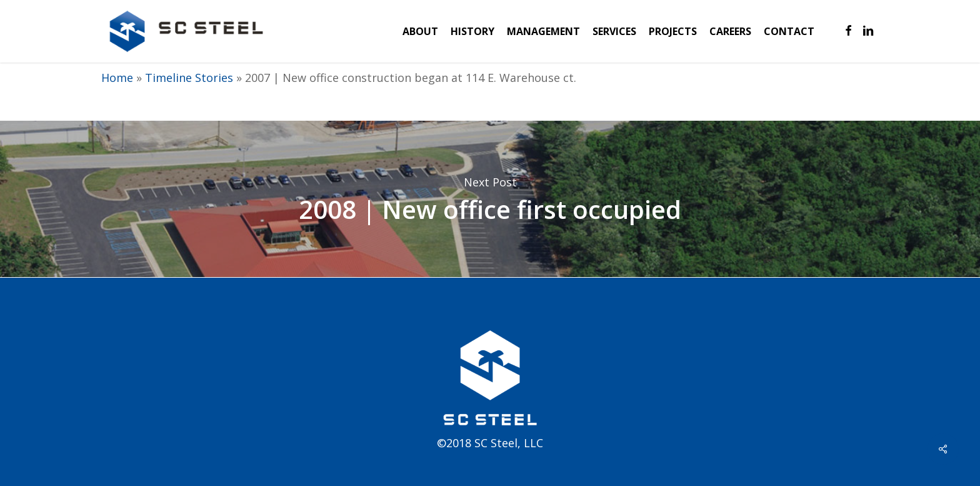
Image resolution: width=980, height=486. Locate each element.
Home (117, 78)
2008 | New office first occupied (490, 199)
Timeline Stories (189, 78)
